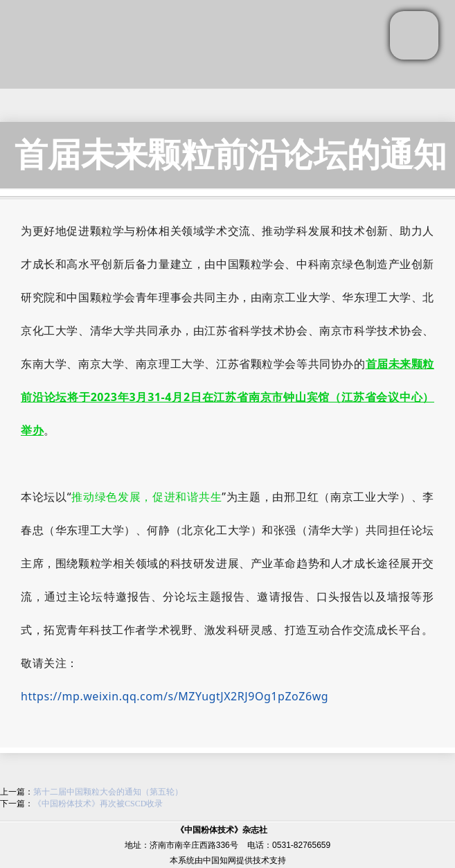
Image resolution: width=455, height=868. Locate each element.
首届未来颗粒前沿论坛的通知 (231, 155)
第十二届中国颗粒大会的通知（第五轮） (108, 792)
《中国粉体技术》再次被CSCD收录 (98, 804)
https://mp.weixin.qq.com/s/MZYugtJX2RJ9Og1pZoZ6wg (175, 696)
